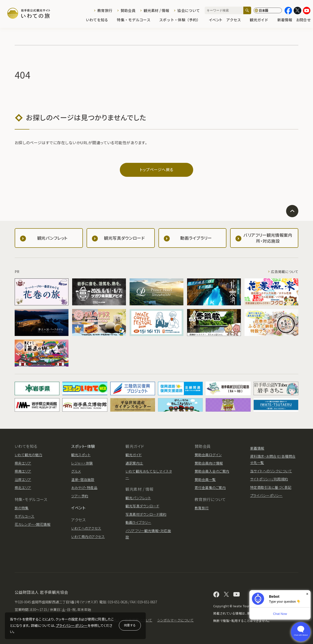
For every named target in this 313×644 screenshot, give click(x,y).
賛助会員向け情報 (209, 463)
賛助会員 (128, 10)
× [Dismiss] (307, 594)
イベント (216, 20)
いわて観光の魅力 (28, 455)
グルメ (76, 471)
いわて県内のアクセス (88, 537)
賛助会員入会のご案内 (212, 471)
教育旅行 (105, 10)
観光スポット (81, 455)
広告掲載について (285, 272)
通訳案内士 (134, 463)
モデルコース (25, 516)
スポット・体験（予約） (182, 20)
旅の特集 (22, 508)
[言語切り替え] (268, 11)
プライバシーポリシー (72, 625)
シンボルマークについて (175, 620)
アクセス (236, 20)
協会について (189, 10)
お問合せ (303, 20)
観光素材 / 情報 (156, 10)
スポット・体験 (83, 446)
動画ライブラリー (138, 522)
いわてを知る (100, 20)
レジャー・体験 (82, 463)
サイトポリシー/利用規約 (269, 479)
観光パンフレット (138, 498)
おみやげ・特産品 (84, 488)
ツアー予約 (80, 496)
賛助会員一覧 (205, 479)
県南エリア (23, 471)
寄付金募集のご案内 (210, 488)
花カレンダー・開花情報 (33, 524)
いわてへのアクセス (86, 528)
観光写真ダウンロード (142, 506)
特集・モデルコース (136, 20)
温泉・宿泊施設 (83, 479)
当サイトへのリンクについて (271, 471)
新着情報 (285, 20)
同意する (130, 625)
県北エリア (23, 488)
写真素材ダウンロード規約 (146, 514)
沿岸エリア (23, 479)
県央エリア (23, 463)
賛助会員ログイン (208, 455)
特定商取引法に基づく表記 (271, 487)
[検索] (247, 10)
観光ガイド (261, 20)
